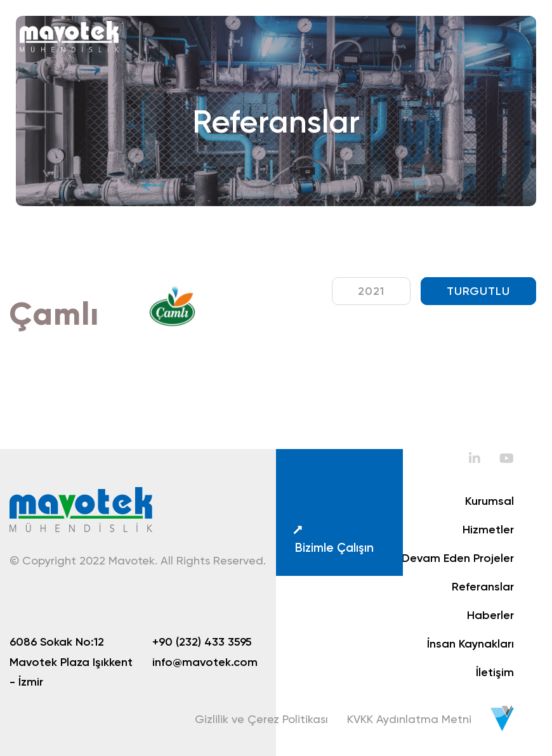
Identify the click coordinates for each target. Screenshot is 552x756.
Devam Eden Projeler (458, 558)
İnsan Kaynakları (470, 644)
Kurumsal (490, 501)
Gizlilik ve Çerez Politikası (261, 719)
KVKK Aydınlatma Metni (409, 719)
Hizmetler (488, 530)
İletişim (495, 672)
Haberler (490, 615)
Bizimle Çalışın (333, 539)
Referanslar (483, 587)
